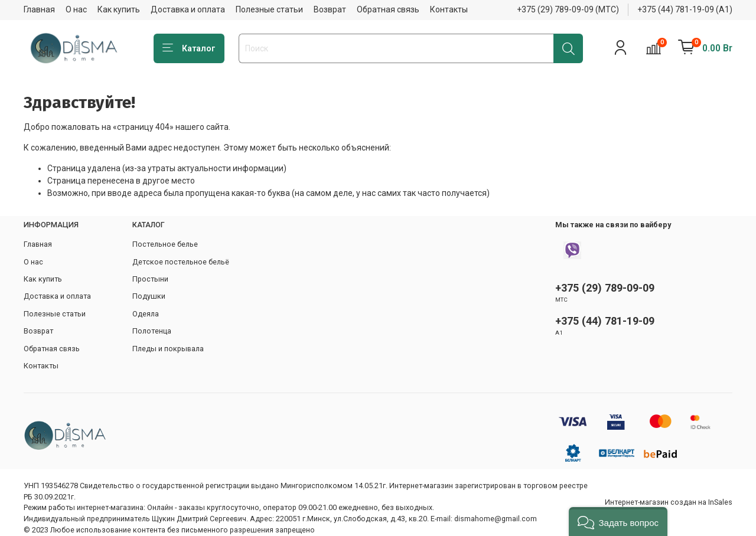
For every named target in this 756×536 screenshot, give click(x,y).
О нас (76, 9)
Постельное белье (165, 244)
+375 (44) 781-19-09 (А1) (685, 9)
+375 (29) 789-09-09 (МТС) (568, 9)
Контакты (449, 9)
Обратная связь (388, 9)
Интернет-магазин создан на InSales (669, 502)
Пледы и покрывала (168, 349)
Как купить (119, 9)
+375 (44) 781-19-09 (605, 321)
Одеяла (146, 314)
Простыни (150, 279)
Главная (39, 9)
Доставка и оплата (188, 9)
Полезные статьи (269, 9)
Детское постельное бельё (181, 262)
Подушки (149, 296)
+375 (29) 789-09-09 (605, 288)
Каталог (189, 48)
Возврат (330, 9)
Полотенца (152, 331)
